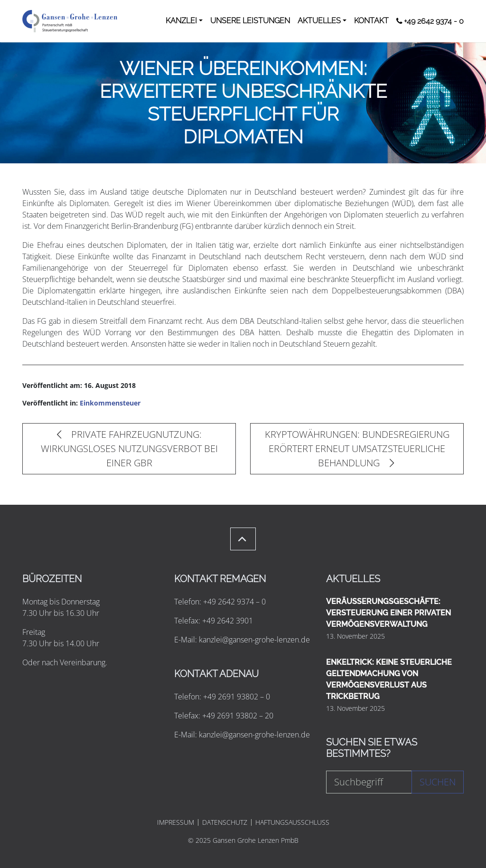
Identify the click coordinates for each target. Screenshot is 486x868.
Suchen (438, 782)
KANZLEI (181, 21)
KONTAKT (371, 21)
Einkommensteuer (110, 403)
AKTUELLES (319, 21)
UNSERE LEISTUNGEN (250, 21)
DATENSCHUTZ (225, 822)
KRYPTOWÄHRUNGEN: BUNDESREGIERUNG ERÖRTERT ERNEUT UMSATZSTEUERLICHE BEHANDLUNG (357, 448)
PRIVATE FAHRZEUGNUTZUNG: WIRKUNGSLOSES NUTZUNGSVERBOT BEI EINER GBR (129, 448)
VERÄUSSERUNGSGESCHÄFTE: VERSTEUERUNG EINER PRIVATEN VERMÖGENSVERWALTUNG (388, 613)
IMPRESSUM (176, 822)
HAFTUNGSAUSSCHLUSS (292, 822)
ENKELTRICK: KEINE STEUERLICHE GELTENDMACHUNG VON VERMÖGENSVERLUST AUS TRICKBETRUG (389, 679)
